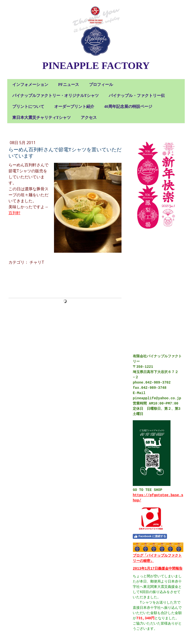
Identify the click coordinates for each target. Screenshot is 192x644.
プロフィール (101, 85)
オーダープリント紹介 (74, 107)
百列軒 (14, 213)
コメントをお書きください (33, 279)
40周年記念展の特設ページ (128, 107)
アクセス (89, 117)
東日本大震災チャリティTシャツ (42, 117)
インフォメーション (30, 85)
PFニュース (69, 85)
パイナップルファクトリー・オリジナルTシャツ (56, 96)
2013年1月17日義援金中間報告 (158, 569)
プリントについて (28, 107)
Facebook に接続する (150, 536)
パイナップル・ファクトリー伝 (137, 96)
